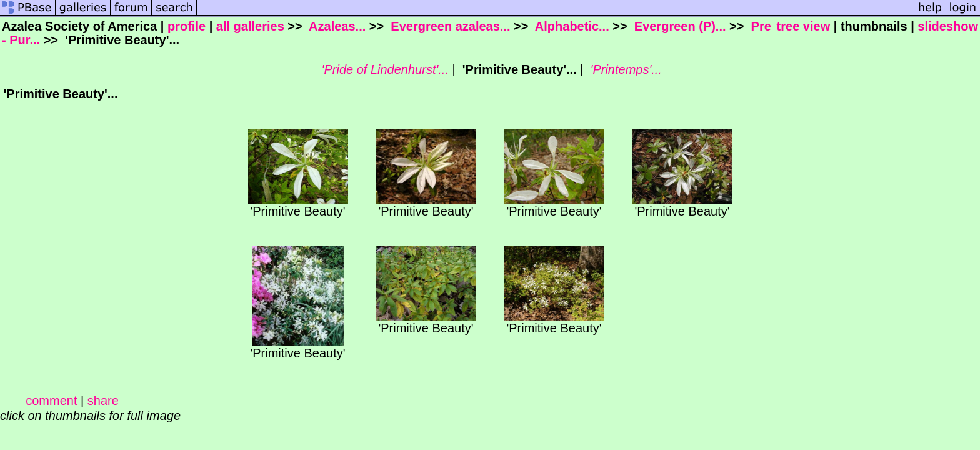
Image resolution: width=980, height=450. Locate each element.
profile (187, 26)
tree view (804, 26)
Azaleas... (336, 26)
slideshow (948, 26)
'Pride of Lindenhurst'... (383, 69)
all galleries (250, 26)
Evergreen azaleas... (449, 26)
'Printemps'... (624, 69)
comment (51, 401)
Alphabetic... (571, 26)
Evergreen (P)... (678, 26)
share (103, 401)
